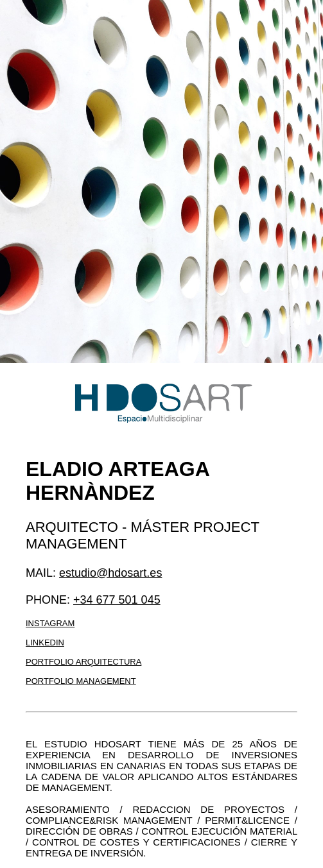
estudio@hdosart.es (110, 573)
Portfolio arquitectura (83, 662)
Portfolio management (81, 681)
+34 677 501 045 (117, 600)
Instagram (50, 623)
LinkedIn (45, 642)
